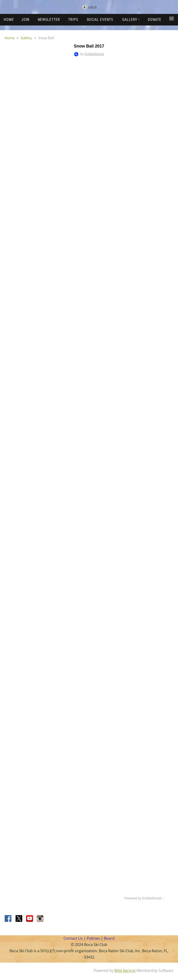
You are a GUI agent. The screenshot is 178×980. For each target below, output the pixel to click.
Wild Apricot (125, 970)
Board (109, 938)
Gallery (26, 38)
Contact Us (73, 938)
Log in (92, 7)
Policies (93, 938)
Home (10, 38)
